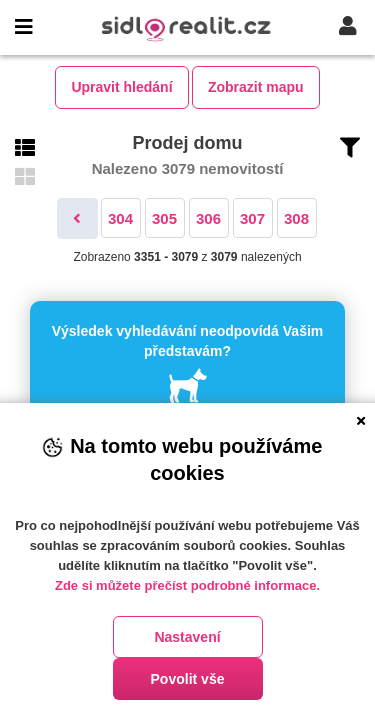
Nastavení (187, 637)
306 (208, 218)
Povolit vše (188, 679)
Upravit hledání (121, 87)
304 (120, 218)
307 (252, 218)
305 (164, 218)
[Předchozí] (77, 218)
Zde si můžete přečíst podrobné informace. (187, 585)
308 (296, 218)
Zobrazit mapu (256, 87)
